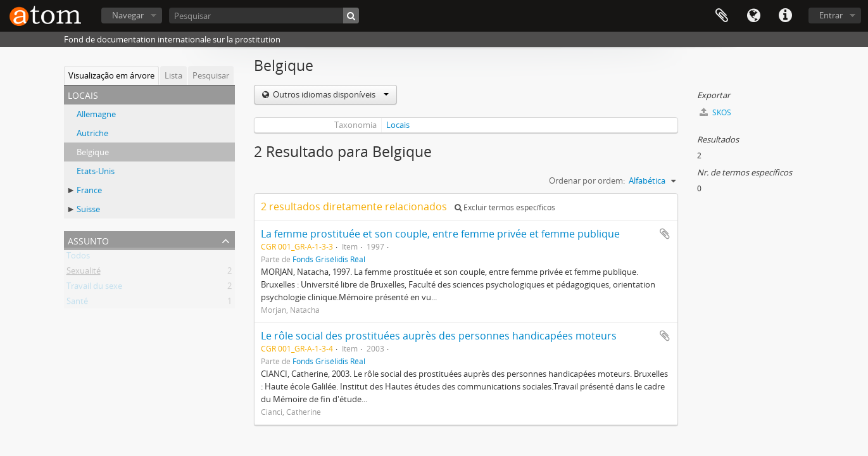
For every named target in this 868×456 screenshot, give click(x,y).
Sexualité (84, 273)
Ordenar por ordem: (587, 180)
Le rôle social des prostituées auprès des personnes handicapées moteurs (439, 336)
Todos (78, 258)
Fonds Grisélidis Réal (329, 259)
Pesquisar (211, 75)
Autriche (92, 133)
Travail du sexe (94, 288)
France (89, 190)
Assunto (88, 240)
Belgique (93, 152)
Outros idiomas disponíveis (330, 94)
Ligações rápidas (785, 16)
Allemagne (96, 114)
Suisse (88, 209)
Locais (398, 125)
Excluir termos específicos (505, 207)
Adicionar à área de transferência (665, 234)
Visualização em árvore (111, 75)
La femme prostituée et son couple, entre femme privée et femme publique (440, 234)
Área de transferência (722, 16)
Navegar (128, 15)
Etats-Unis (96, 171)
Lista (173, 75)
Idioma (753, 16)
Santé (77, 303)
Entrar (831, 15)
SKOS (715, 112)
